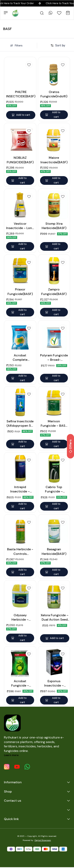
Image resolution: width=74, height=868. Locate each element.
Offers (70, 446)
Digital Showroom (43, 840)
